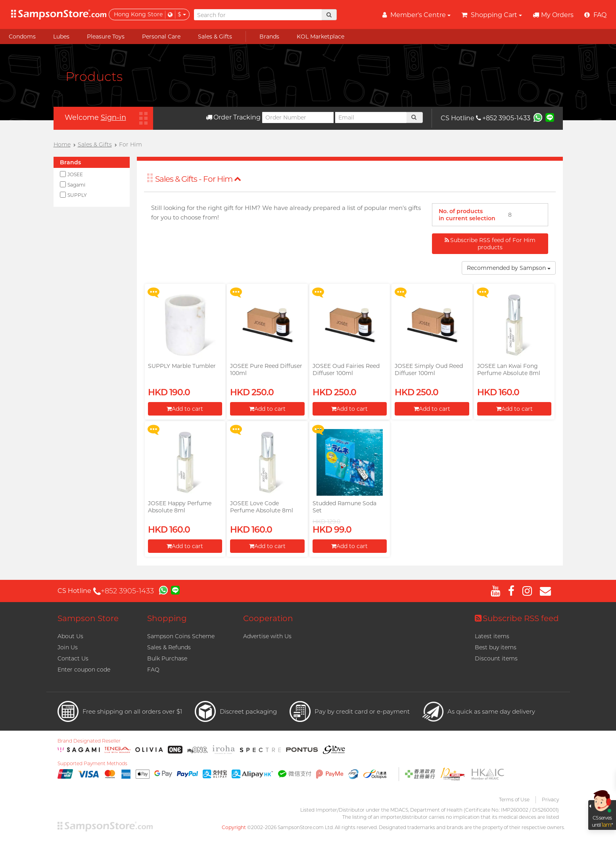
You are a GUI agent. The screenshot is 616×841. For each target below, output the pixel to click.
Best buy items (496, 647)
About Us (70, 636)
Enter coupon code (84, 670)
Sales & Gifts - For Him (198, 179)
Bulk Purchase (167, 658)
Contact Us (73, 658)
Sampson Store (88, 618)
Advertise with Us (267, 636)
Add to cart (185, 409)
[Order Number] (298, 117)
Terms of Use (514, 800)
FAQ (153, 670)
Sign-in (113, 117)
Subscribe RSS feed (517, 618)
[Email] (371, 117)
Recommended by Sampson (509, 268)
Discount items (496, 658)
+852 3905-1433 (503, 118)
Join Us (68, 647)
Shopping (167, 618)
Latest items (492, 636)
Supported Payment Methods (92, 764)
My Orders (553, 15)
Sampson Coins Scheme (181, 636)
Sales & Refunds (169, 647)
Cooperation (268, 618)
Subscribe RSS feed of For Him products (490, 244)
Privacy (550, 800)
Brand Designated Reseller (89, 741)
